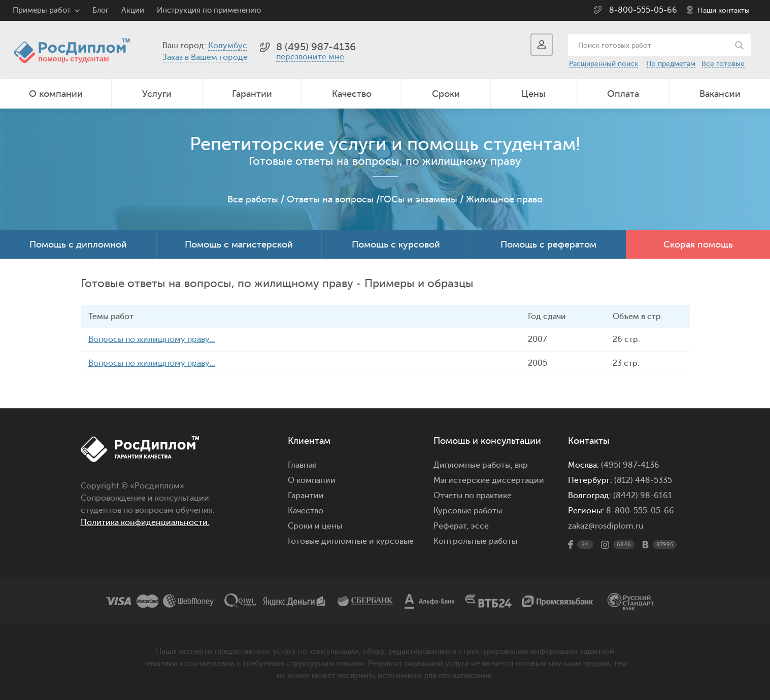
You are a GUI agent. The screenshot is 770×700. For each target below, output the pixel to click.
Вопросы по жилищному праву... (152, 339)
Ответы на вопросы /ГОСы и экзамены (372, 199)
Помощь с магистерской (239, 244)
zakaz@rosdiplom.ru (606, 526)
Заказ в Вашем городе (205, 57)
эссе (480, 526)
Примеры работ (42, 10)
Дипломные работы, (474, 465)
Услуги (157, 94)
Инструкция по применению (209, 10)
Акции (133, 10)
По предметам (671, 64)
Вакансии (720, 94)
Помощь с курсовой (396, 244)
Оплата (623, 94)
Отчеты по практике (473, 496)
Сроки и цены (315, 526)
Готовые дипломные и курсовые (351, 541)
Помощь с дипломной (78, 244)
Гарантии (252, 94)
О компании (56, 94)
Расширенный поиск (604, 64)
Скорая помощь (698, 244)
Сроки (446, 94)
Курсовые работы (468, 511)
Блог (101, 10)
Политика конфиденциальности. (145, 522)
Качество (352, 94)
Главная (302, 465)
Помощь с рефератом (548, 244)
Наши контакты (724, 10)
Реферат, (451, 526)
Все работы (253, 199)
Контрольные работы (475, 541)
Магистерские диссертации (489, 480)
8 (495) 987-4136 (316, 47)
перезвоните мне (310, 57)
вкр (521, 465)
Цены (533, 94)
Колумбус (228, 46)
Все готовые (723, 64)
